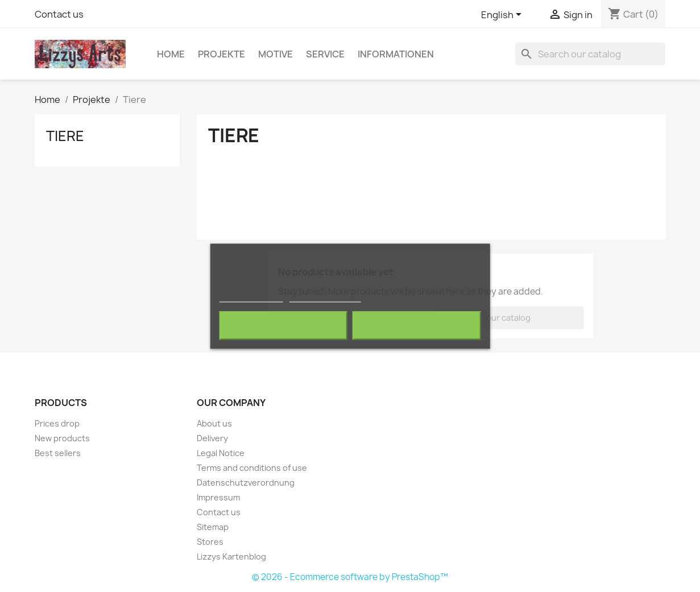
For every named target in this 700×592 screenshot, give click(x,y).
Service (325, 54)
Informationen (396, 54)
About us (214, 423)
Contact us (59, 14)
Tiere (65, 136)
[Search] (590, 54)
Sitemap (213, 527)
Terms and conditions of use (252, 468)
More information (251, 297)
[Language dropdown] (503, 15)
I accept (417, 325)
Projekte (221, 54)
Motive (276, 54)
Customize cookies (325, 297)
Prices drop (57, 423)
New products (62, 438)
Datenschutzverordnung (246, 483)
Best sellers (58, 453)
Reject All (283, 325)
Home (171, 54)
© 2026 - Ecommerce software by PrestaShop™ (350, 577)
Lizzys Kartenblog (231, 556)
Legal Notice (221, 453)
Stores (210, 542)
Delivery (212, 438)
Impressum (218, 497)
